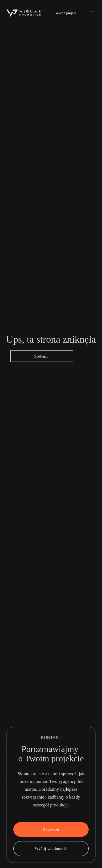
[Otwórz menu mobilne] (93, 13)
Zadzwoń (51, 829)
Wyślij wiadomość (51, 848)
